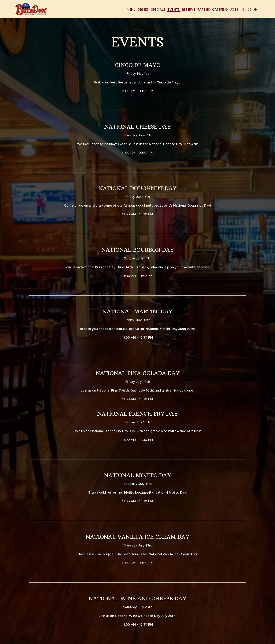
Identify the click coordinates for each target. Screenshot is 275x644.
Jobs (234, 9)
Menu (131, 9)
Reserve (189, 9)
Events (174, 9)
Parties (204, 9)
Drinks (143, 9)
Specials (158, 9)
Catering (220, 9)
